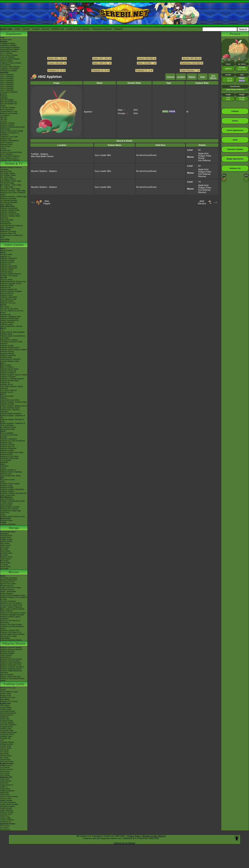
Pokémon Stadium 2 (8, 470)
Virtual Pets (5, 513)
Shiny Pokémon (6, 204)
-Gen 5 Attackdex (7, 82)
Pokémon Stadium (7, 491)
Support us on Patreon (124, 843)
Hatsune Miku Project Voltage (12, 131)
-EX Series (4, 758)
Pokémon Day (6, 139)
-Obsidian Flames (7, 742)
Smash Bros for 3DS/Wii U (11, 359)
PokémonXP (5, 129)
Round (201, 158)
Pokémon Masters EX (9, 268)
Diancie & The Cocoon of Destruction (10, 622)
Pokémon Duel (6, 357)
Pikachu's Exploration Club (11, 665)
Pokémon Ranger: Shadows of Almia (12, 420)
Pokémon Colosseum (9, 439)
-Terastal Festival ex (8, 802)
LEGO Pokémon (7, 143)
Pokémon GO (6, 264)
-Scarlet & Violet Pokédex (10, 67)
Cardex (3, 106)
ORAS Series (5, 567)
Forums (26, 29)
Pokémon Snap (6, 485)
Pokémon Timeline (7, 123)
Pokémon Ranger (7, 451)
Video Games (14, 245)
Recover (202, 176)
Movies (14, 572)
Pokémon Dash (6, 443)
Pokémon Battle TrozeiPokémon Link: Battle (13, 337)
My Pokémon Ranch (8, 427)
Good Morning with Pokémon (11, 226)
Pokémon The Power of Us (11, 632)
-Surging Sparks (7, 727)
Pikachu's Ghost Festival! (10, 661)
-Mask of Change (7, 812)
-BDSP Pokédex (7, 61)
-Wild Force (5, 816)
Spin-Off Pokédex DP (8, 102)
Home (17, 29)
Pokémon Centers (7, 125)
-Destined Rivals (7, 721)
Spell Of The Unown (8, 584)
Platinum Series (6, 557)
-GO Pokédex (6, 65)
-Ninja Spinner (6, 781)
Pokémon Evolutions (8, 212)
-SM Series (5, 750)
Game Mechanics (7, 110)
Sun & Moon (5, 307)
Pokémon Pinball (7, 487)
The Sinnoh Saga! (7, 183)
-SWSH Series (6, 748)
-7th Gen (4, 121)
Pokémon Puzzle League (10, 484)
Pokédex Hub (58, 29)
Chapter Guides (6, 539)
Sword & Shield (6, 280)
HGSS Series (5, 559)
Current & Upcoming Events (11, 152)
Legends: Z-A (5, 256)
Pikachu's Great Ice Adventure (12, 667)
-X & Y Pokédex (6, 53)
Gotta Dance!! (6, 657)
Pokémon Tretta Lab (8, 371)
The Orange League (8, 175)
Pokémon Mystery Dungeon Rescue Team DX (11, 292)
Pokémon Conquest (8, 377)
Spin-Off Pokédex (7, 100)
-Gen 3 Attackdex (7, 78)
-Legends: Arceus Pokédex (11, 63)
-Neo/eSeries (5, 760)
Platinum (4, 398)
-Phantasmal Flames (8, 713)
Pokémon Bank (6, 334)
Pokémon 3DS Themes (9, 509)
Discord (45, 29)
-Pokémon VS (6, 822)
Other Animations (7, 228)
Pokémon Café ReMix (9, 266)
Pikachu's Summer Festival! (11, 659)
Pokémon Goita (6, 520)
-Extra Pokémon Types (9, 692)
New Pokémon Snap (8, 299)
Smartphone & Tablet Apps (11, 511)
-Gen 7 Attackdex (7, 86)
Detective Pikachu (7, 322)
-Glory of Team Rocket (9, 797)
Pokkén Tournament (8, 355)
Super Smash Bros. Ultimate (11, 326)
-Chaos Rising (6, 707)
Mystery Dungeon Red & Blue (12, 452)
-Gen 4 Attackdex (7, 80)
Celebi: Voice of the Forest (11, 588)
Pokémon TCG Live (8, 303)
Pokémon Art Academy (9, 340)
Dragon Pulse (205, 156)
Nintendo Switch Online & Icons (12, 517)
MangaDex (4, 534)
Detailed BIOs (6, 537)
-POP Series (5, 775)
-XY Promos (5, 773)
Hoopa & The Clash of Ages (11, 624)
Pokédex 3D (5, 383)
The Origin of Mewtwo (9, 578)
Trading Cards (14, 684)
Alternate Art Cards (8, 698)
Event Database (6, 154)
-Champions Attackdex (9, 92)
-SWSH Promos (6, 769)
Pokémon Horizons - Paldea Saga (13, 197)
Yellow (3, 482)
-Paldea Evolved (7, 744)
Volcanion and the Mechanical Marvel (12, 627)
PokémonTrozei (6, 454)
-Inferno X (4, 787)
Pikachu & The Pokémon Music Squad (12, 679)
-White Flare (5, 719)
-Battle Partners (6, 800)
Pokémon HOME (7, 285)
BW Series (4, 561)
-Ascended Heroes (7, 711)
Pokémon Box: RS (7, 447)
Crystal (3, 468)
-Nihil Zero (4, 783)
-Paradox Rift (5, 738)
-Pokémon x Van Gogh (9, 137)
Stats (203, 77)
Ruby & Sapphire (7, 433)
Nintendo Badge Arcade (9, 361)
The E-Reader (6, 460)
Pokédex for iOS (7, 392)
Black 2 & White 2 (7, 367)
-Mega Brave (5, 789)
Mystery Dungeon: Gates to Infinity (14, 375)
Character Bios (6, 171)
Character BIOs (6, 536)
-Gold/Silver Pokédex (8, 45)
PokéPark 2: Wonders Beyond (12, 379)
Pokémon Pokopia (7, 260)
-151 (2, 740)
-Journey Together (7, 723)
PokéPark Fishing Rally (9, 458)
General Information (8, 532)
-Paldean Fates (6, 736)
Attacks (192, 77)
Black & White (6, 365)
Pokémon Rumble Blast (9, 381)
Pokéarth (118, 29)
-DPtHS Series (6, 756)
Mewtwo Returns (7, 586)
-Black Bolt (4, 717)
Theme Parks (5, 146)
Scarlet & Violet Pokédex (78, 29)
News (2, 38)
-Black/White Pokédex (9, 51)
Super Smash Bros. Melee (10, 476)
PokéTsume (5, 241)
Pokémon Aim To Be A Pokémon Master (13, 194)
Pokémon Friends (7, 262)
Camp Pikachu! (6, 655)
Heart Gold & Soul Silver (10, 400)
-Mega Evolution (7, 715)
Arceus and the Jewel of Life (11, 605)
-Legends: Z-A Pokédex (9, 69)
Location (181, 77)
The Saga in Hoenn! (8, 179)
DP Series (4, 555)
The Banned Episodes (9, 202)
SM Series (4, 569)
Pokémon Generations (9, 208)
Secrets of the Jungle (8, 636)
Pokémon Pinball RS (8, 449)
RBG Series (5, 543)
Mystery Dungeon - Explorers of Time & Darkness (13, 424)
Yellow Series (5, 545)
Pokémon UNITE (7, 270)
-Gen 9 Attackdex (7, 90)
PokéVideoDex (6, 224)
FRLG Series (5, 551)
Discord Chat (5, 150)
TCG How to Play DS (8, 390)
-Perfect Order (6, 709)
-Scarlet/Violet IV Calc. (9, 111)
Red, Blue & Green (8, 480)
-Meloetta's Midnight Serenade (12, 615)
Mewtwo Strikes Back (9, 580)
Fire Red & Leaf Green (9, 435)
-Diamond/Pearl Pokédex (10, 49)
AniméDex (4, 169)
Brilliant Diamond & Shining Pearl (13, 282)
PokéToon (4, 218)
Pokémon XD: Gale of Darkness (13, 441)
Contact (36, 29)
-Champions (5, 115)
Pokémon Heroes (7, 590)
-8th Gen (4, 119)
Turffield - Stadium (40, 154)
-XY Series (4, 752)
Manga (14, 528)
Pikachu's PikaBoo (7, 653)
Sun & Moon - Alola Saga (10, 189)
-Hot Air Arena (6, 798)
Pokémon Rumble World (10, 348)
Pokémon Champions (9, 258)
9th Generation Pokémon (10, 156)
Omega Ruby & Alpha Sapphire (12, 332)
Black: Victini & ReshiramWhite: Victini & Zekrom (12, 610)
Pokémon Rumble (7, 404)
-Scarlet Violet (6, 746)
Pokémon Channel (7, 445)
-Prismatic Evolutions (8, 725)
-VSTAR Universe (7, 820)
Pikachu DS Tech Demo (9, 456)
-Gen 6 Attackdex (7, 84)
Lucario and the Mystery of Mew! (13, 595)
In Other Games (6, 503)
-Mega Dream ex (7, 785)
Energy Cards (6, 696)
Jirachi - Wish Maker (8, 591)
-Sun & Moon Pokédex (9, 55)
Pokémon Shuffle (7, 346)
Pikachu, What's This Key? (11, 677)
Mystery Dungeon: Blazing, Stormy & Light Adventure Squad (14, 407)
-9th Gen (4, 117)
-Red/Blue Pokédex (8, 43)
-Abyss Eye (5, 779)
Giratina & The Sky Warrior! (11, 603)
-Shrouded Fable (7, 731)
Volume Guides (6, 541)
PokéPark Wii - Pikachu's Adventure (10, 411)
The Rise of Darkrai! (8, 601)
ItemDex (4, 94)
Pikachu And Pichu (7, 651)
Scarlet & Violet (6, 254)
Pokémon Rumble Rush (9, 318)
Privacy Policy (134, 836)
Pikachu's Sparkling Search (11, 669)
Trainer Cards (6, 694)
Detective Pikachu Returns (11, 274)
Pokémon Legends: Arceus (11, 284)
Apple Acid (203, 153)
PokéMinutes (5, 222)
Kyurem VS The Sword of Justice (13, 613)
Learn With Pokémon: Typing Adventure (11, 387)
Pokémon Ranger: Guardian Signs (14, 402)
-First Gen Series (7, 762)
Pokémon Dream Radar (9, 369)
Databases (14, 34)
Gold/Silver (4, 466)
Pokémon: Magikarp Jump (10, 317)
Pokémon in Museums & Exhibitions (10, 134)
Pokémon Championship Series (12, 127)
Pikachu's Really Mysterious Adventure (11, 672)
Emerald (4, 437)
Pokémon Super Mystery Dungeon (14, 350)
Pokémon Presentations (10, 141)
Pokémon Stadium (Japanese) (12, 489)
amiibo (3, 515)
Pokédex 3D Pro (7, 384)
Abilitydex (4, 98)
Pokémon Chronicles (8, 198)
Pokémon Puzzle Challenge (11, 472)
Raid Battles (5, 699)
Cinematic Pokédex (8, 108)
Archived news (6, 40)
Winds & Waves (6, 250)
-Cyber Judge (5, 818)
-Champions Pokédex (9, 71)
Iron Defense (204, 160)
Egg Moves (213, 77)
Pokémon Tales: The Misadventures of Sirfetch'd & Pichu (12, 235)
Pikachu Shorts (14, 644)
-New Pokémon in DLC (9, 158)
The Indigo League (7, 173)
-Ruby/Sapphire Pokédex (10, 47)
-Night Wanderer (7, 810)
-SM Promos (5, 771)
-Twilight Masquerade (9, 732)
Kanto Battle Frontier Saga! (11, 181)
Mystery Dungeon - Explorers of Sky (13, 417)
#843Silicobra (202, 202)
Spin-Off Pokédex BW (9, 104)
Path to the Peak (7, 220)
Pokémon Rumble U (8, 373)
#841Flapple (47, 202)
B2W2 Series (5, 563)
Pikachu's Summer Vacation (11, 647)
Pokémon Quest (7, 324)
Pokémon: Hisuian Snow (10, 214)
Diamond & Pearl (7, 396)
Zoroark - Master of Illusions (11, 607)
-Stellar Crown (6, 729)
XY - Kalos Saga (7, 187)
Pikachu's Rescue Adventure (11, 649)
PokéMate (4, 462)
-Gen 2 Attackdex (7, 77)
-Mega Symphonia (7, 791)
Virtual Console (6, 505)
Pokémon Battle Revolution (11, 414)
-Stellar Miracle (6, 808)
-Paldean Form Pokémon (10, 160)
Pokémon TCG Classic (9, 701)
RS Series (4, 549)
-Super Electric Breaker (9, 804)
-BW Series (5, 754)
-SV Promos (5, 767)
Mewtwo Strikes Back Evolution (12, 634)
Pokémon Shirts (6, 144)
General (170, 77)
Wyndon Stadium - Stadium (44, 171)
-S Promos (4, 828)
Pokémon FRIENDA (8, 524)
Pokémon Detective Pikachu (11, 640)
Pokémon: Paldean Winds (10, 216)
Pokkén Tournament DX (9, 320)
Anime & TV (14, 164)
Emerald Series (6, 553)
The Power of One (7, 582)
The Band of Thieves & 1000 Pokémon (11, 343)
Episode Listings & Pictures (11, 167)
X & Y (2, 330)
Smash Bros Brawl (7, 429)
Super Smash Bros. (8, 495)
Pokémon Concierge (8, 231)
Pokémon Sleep (6, 272)
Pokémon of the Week (9, 113)
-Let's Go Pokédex (7, 57)
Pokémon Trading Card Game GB (13, 493)
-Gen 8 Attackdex (7, 88)
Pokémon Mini (6, 474)
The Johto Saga (6, 177)
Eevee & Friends (7, 675)
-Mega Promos (6, 765)
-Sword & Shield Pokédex (10, 59)
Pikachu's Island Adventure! (11, 663)
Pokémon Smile (6, 295)
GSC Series (5, 547)
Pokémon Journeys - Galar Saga (13, 191)
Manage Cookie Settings (154, 836)
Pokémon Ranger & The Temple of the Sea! (14, 598)
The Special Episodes (9, 200)
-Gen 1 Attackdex (7, 75)
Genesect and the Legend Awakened (10, 618)
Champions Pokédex (102, 29)
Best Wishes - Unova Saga (11, 185)
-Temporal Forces (7, 734)
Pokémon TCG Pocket (9, 276)
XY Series (4, 565)
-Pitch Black (5, 705)
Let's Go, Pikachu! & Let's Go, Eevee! (12, 312)
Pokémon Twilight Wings (10, 210)
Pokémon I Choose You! (10, 630)
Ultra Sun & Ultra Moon (9, 309)
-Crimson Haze (6, 814)
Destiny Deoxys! (7, 593)
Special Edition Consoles (10, 507)
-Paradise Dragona (8, 806)
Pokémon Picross (7, 351)
